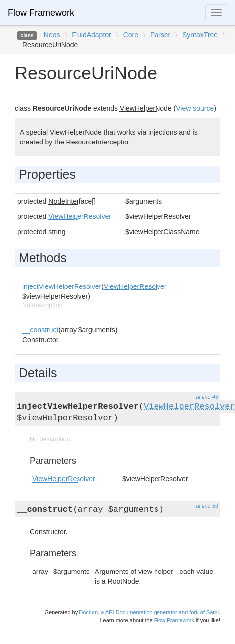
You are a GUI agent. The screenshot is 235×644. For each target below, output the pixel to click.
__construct (40, 330)
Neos (52, 35)
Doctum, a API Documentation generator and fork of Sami (149, 612)
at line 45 (207, 397)
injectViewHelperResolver (62, 286)
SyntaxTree (200, 35)
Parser (160, 35)
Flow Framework (41, 13)
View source (195, 108)
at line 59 (207, 506)
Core (131, 35)
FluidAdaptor (91, 35)
